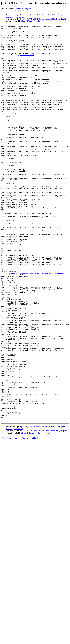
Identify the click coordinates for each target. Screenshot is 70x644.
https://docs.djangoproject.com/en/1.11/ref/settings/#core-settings (34, 323)
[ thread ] (32, 21)
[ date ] (25, 21)
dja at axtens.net (26, 61)
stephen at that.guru (23, 9)
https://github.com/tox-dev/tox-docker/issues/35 (35, 69)
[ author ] (47, 21)
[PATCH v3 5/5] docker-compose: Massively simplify (46, 19)
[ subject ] (39, 21)
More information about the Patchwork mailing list (20, 517)
